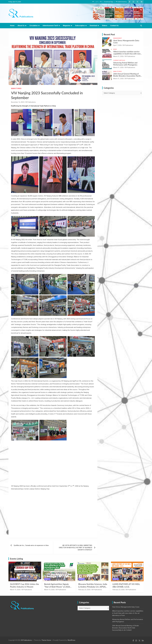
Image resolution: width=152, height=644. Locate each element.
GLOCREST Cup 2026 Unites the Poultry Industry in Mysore (24, 585)
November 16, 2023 (18, 102)
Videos (105, 26)
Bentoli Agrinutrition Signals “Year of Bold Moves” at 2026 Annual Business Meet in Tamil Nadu (58, 588)
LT (97, 2)
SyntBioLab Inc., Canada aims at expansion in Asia (31, 545)
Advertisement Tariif (50, 26)
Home (12, 26)
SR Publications (31, 102)
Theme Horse (46, 640)
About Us (21, 26)
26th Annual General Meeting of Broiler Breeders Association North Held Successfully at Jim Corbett (127, 76)
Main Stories (16, 88)
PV (101, 2)
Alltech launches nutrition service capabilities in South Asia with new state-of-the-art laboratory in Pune (127, 54)
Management (118, 38)
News (115, 49)
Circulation (34, 26)
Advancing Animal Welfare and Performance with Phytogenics (125, 64)
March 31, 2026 (118, 56)
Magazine (67, 26)
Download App (109, 2)
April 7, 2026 (117, 45)
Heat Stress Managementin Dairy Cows (126, 42)
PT (93, 2)
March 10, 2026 (15, 590)
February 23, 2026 (84, 590)
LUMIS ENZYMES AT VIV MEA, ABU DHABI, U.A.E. (126, 585)
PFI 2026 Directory (121, 2)
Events (13, 579)
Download (93, 26)
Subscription (80, 26)
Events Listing (16, 559)
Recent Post (109, 34)
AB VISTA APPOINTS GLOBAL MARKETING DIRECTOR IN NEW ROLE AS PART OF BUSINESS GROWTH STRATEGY (76, 548)
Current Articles (119, 60)
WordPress (71, 640)
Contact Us (114, 26)
